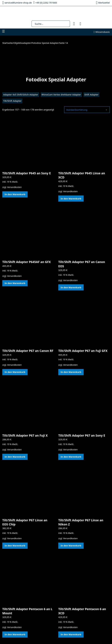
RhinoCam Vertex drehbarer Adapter (61, 95)
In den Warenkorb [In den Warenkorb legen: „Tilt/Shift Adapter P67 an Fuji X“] (15, 457)
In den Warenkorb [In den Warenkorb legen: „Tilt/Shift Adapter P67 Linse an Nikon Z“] (71, 546)
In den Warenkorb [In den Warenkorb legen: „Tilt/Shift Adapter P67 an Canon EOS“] (71, 287)
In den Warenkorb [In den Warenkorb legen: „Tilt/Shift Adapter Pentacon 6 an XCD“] (71, 634)
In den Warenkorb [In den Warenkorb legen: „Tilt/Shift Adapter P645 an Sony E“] (15, 194)
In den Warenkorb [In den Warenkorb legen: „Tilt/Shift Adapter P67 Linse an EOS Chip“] (15, 546)
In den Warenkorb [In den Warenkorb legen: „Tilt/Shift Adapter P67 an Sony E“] (71, 457)
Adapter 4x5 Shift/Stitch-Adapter (21, 95)
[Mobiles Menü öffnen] (3, 31)
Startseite (7, 43)
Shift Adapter (91, 95)
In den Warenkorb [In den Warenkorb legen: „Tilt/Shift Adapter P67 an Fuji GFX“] (71, 372)
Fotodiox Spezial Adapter (45, 43)
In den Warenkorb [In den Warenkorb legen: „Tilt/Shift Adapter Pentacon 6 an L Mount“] (15, 634)
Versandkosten (14, 187)
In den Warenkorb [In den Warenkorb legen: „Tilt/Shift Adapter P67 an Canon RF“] (15, 372)
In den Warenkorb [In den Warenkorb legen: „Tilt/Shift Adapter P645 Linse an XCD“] (71, 199)
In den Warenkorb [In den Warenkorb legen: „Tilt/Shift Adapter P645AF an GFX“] (15, 283)
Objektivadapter (22, 43)
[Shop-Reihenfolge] (87, 110)
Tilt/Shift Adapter (12, 101)
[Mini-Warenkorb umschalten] (80, 24)
